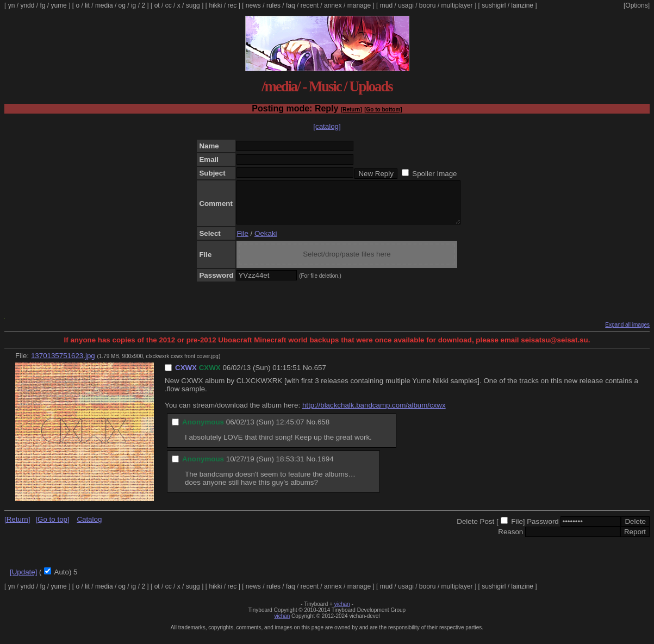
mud (386, 5)
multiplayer (457, 5)
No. (309, 376)
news (253, 5)
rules (273, 5)
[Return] (351, 110)
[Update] (23, 580)
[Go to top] (52, 527)
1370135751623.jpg (63, 364)
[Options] (637, 5)
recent (310, 5)
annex (333, 5)
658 (323, 430)
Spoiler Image (434, 174)
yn (12, 5)
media (104, 5)
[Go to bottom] (383, 110)
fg (42, 5)
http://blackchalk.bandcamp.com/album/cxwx (374, 413)
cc (169, 5)
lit (87, 5)
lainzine (522, 5)
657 (320, 376)
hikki (215, 5)
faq (291, 5)
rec (232, 5)
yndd (27, 5)
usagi (406, 5)
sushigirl (494, 5)
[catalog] (327, 126)
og (122, 5)
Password (543, 530)
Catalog (89, 527)
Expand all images (627, 333)
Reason (510, 540)
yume (58, 5)
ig (133, 5)
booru (428, 5)
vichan (342, 612)
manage (359, 5)
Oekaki (266, 242)
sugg (193, 5)
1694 (326, 467)
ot (157, 5)
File (242, 242)
